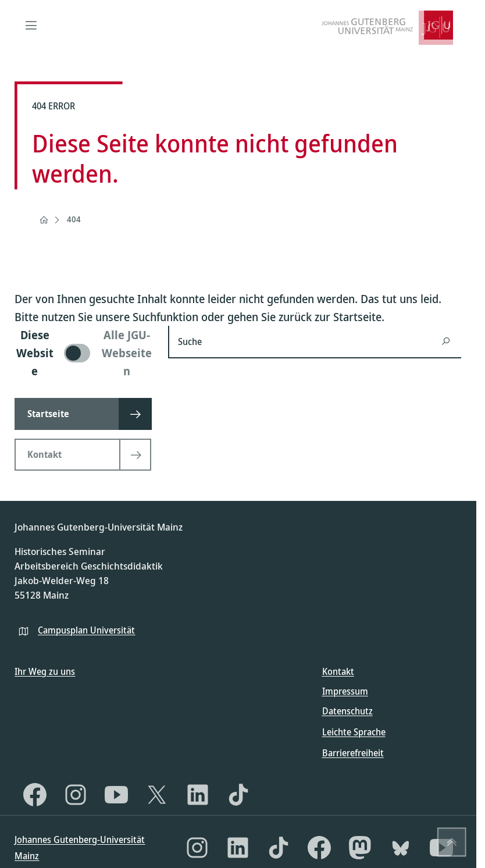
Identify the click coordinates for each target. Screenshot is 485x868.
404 (74, 219)
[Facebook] (35, 795)
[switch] (84, 353)
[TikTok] (238, 795)
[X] (157, 795)
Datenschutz (347, 711)
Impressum (345, 691)
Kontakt (338, 671)
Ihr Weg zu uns (45, 671)
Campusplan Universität (86, 630)
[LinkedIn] (198, 795)
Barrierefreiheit (353, 753)
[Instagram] (76, 795)
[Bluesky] (401, 848)
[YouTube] (116, 795)
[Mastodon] (360, 848)
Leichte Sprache (354, 732)
